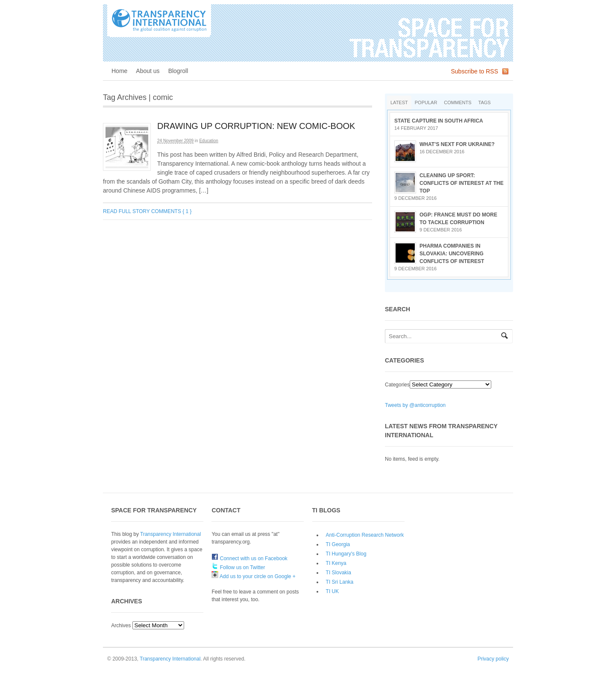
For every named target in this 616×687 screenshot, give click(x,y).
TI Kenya (336, 563)
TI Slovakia (339, 573)
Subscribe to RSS (475, 71)
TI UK (333, 591)
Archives (121, 626)
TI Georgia (338, 544)
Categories (397, 385)
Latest (399, 102)
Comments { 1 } (172, 211)
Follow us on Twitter (238, 567)
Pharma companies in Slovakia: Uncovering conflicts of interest (452, 254)
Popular (426, 102)
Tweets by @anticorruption (415, 405)
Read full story (126, 211)
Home (119, 71)
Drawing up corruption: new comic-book (256, 126)
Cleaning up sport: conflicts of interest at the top (462, 183)
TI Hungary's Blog (346, 554)
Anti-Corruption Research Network (365, 535)
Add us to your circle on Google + (253, 576)
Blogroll (178, 71)
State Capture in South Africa (439, 121)
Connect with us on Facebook (249, 558)
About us (148, 71)
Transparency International (170, 534)
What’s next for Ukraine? (457, 144)
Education (208, 141)
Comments (458, 102)
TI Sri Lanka (340, 582)
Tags (485, 102)
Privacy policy (493, 659)
